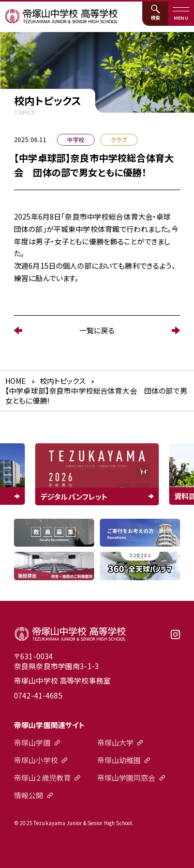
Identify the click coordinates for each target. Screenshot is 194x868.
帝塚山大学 (116, 742)
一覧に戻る (97, 330)
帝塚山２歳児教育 (42, 778)
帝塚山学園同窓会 (126, 778)
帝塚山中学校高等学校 (70, 634)
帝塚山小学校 (36, 760)
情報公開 (29, 795)
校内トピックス (63, 381)
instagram (175, 638)
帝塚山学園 (32, 742)
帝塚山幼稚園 (119, 760)
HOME (16, 381)
